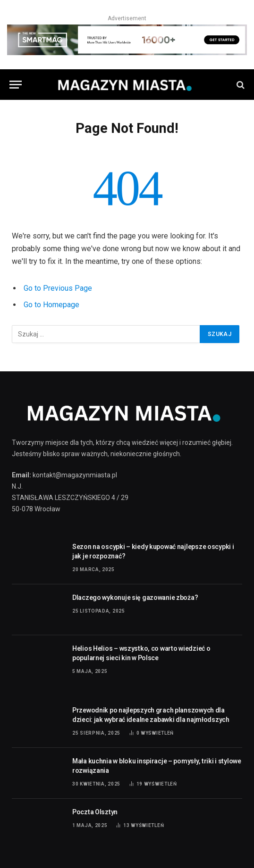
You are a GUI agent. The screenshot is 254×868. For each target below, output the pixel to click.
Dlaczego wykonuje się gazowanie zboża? (135, 598)
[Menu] (16, 85)
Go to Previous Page (58, 288)
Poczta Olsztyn (95, 812)
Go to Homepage (51, 305)
